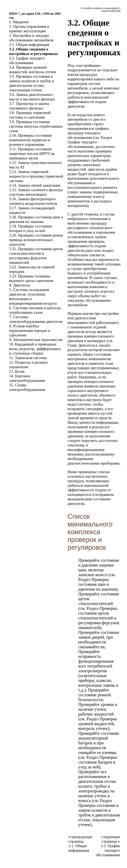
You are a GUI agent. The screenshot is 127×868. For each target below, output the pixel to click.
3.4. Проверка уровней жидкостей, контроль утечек (33, 70)
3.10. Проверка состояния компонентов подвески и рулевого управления (30, 140)
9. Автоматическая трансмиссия (36, 340)
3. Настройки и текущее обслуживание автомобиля (31, 38)
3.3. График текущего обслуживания (27, 60)
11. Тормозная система (28, 358)
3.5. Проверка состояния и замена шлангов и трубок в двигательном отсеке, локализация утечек (31, 83)
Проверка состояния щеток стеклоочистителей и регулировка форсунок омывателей (99, 618)
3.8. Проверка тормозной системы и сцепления (30, 115)
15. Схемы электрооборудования (27, 387)
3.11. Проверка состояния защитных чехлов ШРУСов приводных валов (32, 154)
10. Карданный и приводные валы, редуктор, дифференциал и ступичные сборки (35, 349)
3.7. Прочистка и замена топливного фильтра (29, 106)
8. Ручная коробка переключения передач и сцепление (30, 331)
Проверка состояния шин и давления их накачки (97, 584)
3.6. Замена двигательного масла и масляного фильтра (32, 97)
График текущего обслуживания (82, 144)
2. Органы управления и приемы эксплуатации (29, 29)
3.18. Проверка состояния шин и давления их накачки (36, 219)
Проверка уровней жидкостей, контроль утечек (98, 724)
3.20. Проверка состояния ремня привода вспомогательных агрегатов (36, 240)
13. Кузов (17, 371)
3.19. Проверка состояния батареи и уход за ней (30, 228)
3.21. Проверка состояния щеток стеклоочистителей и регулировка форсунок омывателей (36, 256)
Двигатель (87, 345)
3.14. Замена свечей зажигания (35, 185)
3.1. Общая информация (29, 45)
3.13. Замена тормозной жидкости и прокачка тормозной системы (36, 176)
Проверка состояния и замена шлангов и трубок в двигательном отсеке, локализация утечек (99, 815)
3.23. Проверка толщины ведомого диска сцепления (31, 278)
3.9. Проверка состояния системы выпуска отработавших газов (36, 126)
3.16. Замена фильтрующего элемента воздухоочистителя (33, 201)
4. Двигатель (20, 285)
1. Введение (19, 22)
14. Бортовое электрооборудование (27, 378)
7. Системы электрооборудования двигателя (36, 319)
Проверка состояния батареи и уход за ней (98, 762)
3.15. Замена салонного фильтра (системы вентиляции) (36, 192)
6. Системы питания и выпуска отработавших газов (35, 310)
